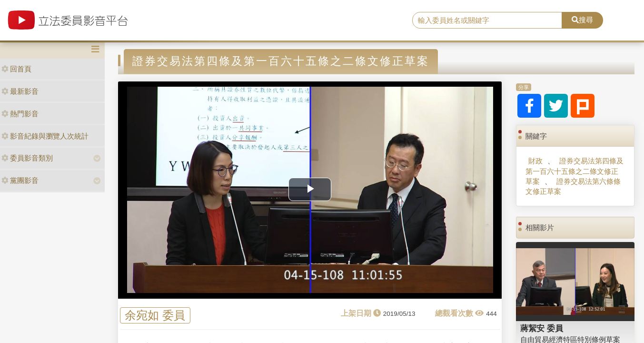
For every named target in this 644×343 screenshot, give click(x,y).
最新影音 (20, 91)
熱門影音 (20, 114)
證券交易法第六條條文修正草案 (573, 186)
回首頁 (16, 69)
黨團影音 (20, 180)
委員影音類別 (27, 158)
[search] (487, 20)
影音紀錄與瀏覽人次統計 (45, 136)
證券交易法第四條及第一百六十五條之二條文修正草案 (575, 171)
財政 (535, 161)
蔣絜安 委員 (542, 328)
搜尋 (582, 20)
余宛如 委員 (155, 316)
